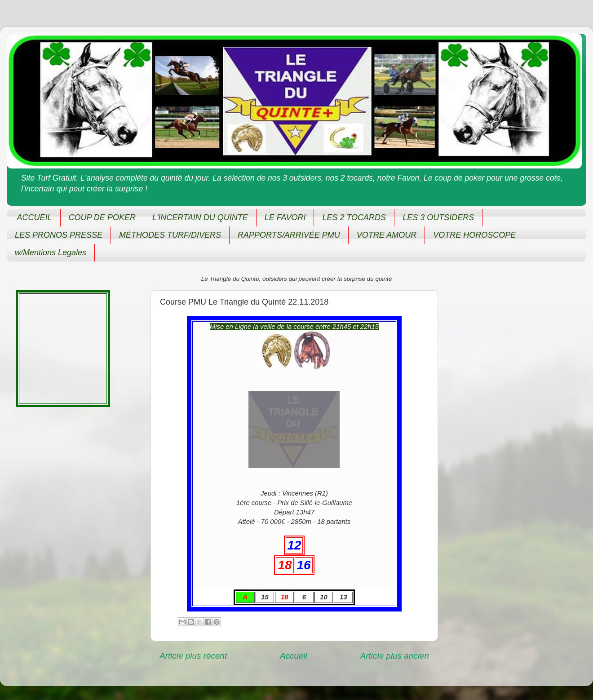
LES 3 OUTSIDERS (438, 217)
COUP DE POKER (102, 217)
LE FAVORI (285, 217)
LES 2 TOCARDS (354, 217)
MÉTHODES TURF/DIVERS (170, 235)
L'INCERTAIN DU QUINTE (200, 217)
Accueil (294, 656)
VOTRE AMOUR (387, 235)
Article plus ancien (395, 656)
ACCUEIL (35, 217)
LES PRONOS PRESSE (59, 235)
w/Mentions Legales (51, 253)
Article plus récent (193, 656)
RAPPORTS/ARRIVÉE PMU (289, 235)
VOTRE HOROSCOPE (474, 235)
